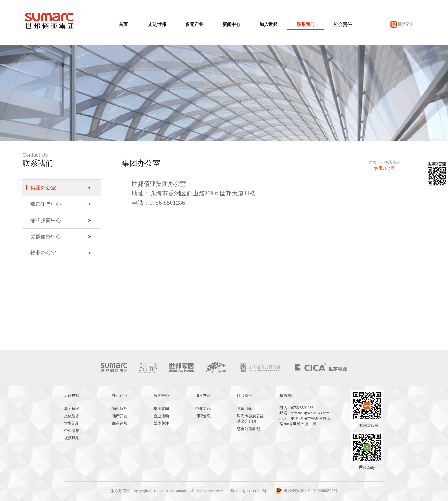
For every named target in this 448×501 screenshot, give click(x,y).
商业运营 (120, 423)
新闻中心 (231, 24)
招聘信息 (203, 416)
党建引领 (244, 409)
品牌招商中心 (61, 220)
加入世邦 (268, 24)
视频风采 (72, 438)
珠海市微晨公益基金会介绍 (250, 419)
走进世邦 (157, 24)
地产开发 (120, 416)
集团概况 (72, 409)
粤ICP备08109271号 (248, 491)
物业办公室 (61, 253)
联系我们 (306, 24)
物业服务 (120, 409)
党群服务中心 (61, 237)
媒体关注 (161, 423)
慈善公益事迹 (248, 429)
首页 (123, 24)
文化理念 (72, 416)
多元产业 (194, 24)
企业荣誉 (72, 431)
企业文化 (203, 409)
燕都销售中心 (61, 204)
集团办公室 (61, 188)
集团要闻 (161, 409)
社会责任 (343, 24)
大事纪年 (72, 423)
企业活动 (161, 416)
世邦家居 (402, 24)
